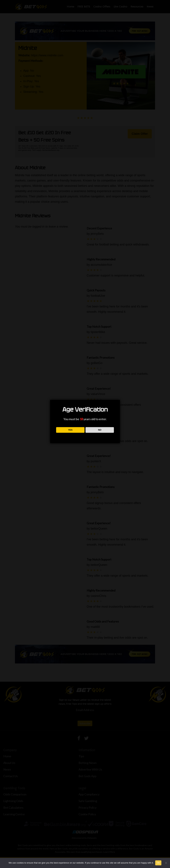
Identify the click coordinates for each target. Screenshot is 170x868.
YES (70, 430)
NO (100, 430)
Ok (158, 863)
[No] (166, 863)
